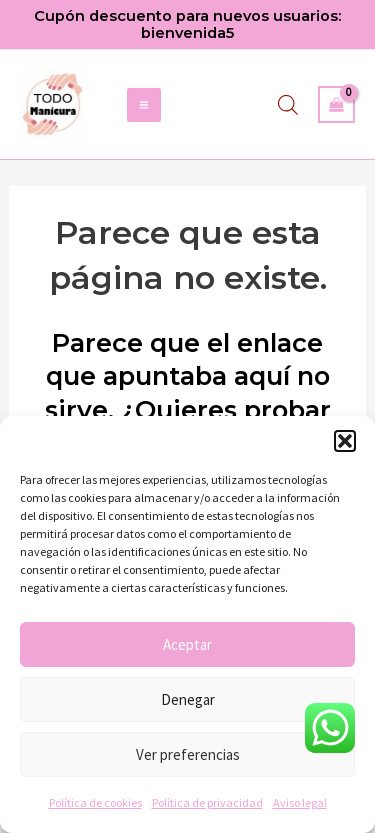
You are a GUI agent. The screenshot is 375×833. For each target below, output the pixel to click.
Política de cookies (95, 802)
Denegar (188, 699)
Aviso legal (300, 802)
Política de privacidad (207, 802)
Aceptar (187, 644)
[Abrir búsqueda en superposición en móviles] (288, 105)
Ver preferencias (188, 754)
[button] (345, 441)
